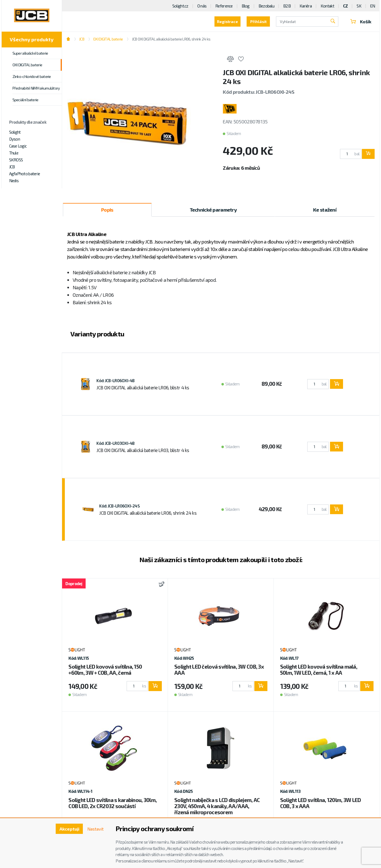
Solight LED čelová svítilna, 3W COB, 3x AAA (219, 670)
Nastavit (95, 829)
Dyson (15, 139)
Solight (15, 132)
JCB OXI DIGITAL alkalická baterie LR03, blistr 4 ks (143, 450)
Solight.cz (180, 6)
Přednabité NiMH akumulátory (36, 88)
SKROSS (16, 160)
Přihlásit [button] (257, 21)
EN (373, 6)
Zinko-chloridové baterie (32, 76)
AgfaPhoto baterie (25, 174)
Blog (246, 6)
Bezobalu (266, 6)
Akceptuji (69, 829)
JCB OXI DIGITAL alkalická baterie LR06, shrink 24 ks (171, 39)
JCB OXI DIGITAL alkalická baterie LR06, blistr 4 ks (143, 387)
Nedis (14, 181)
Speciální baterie (25, 100)
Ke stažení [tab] (325, 210)
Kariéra (306, 6)
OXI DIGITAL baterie (27, 65)
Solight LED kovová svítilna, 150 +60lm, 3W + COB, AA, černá (105, 670)
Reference (224, 6)
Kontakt (327, 6)
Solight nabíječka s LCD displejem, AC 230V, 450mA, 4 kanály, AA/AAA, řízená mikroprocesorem (217, 806)
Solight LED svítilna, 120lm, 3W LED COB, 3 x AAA (321, 803)
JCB (12, 167)
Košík (360, 21)
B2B (287, 6)
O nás (202, 6)
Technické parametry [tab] (213, 210)
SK (359, 6)
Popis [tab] (107, 210)
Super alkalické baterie (30, 53)
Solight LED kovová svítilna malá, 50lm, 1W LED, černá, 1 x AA (319, 670)
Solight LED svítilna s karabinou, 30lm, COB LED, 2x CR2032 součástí (112, 803)
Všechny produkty (32, 39)
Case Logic (18, 146)
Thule (14, 153)
